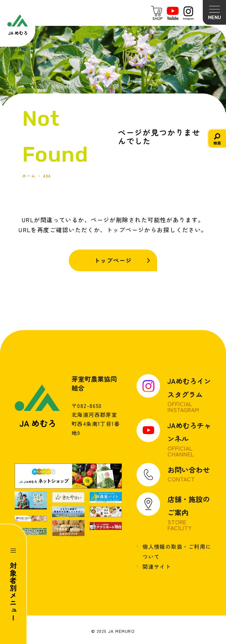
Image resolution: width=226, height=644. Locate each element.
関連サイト (157, 567)
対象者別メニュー (13, 592)
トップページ (113, 260)
